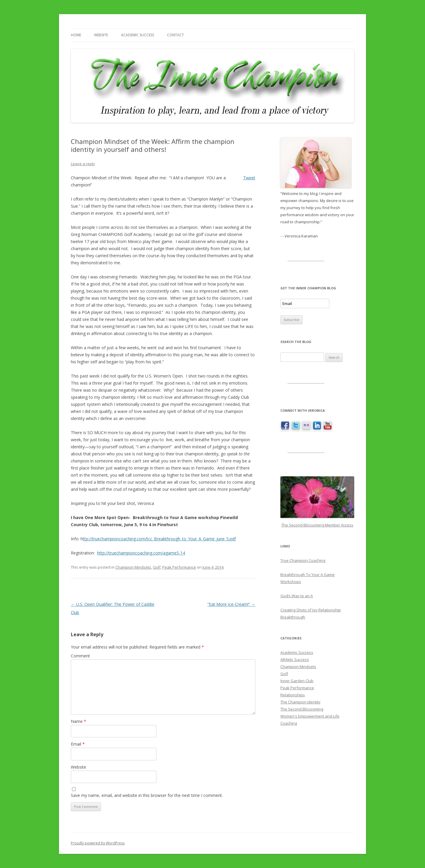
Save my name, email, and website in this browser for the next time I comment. (147, 795)
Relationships (293, 695)
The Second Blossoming (302, 709)
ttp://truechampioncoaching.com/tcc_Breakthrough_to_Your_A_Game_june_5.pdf (159, 539)
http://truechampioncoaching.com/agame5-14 (141, 553)
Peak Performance (179, 567)
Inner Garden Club (297, 681)
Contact (175, 35)
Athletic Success (295, 659)
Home (76, 35)
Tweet (249, 178)
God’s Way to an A (297, 596)
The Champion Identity (300, 702)
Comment (80, 656)
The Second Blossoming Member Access (317, 525)
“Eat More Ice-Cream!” (231, 604)
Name (79, 721)
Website (101, 35)
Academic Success (138, 35)
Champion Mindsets (133, 567)
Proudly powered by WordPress (98, 843)
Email (78, 744)
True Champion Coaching (303, 560)
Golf (157, 567)
